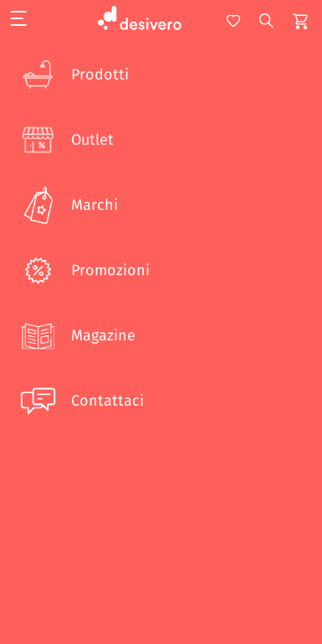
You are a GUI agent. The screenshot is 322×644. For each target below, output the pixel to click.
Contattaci (80, 401)
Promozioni (83, 270)
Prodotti (73, 74)
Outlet (65, 140)
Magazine (76, 335)
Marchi (67, 205)
